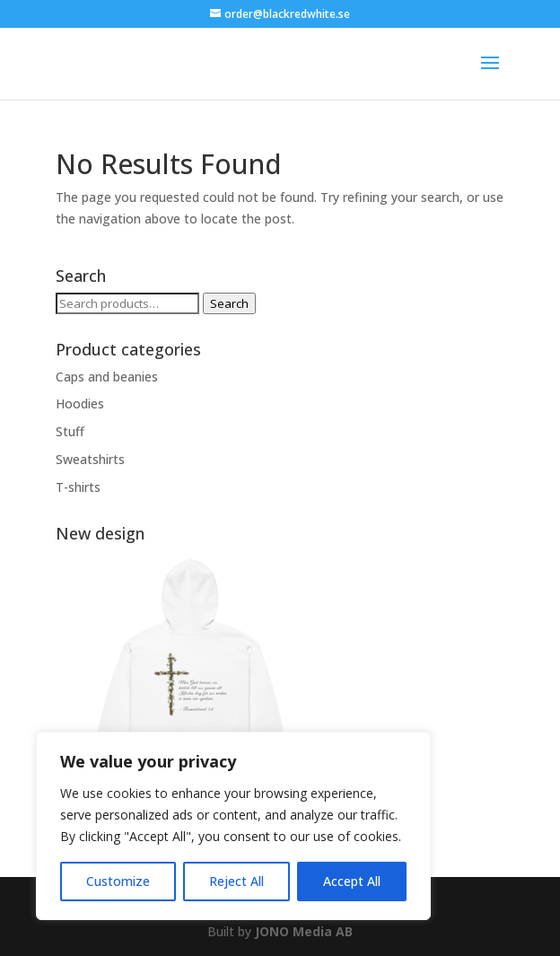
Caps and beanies (107, 377)
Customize (118, 881)
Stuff (70, 431)
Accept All (352, 881)
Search (229, 303)
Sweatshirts (90, 459)
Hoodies (80, 403)
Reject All (236, 881)
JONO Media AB (304, 931)
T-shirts (78, 487)
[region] (233, 826)
